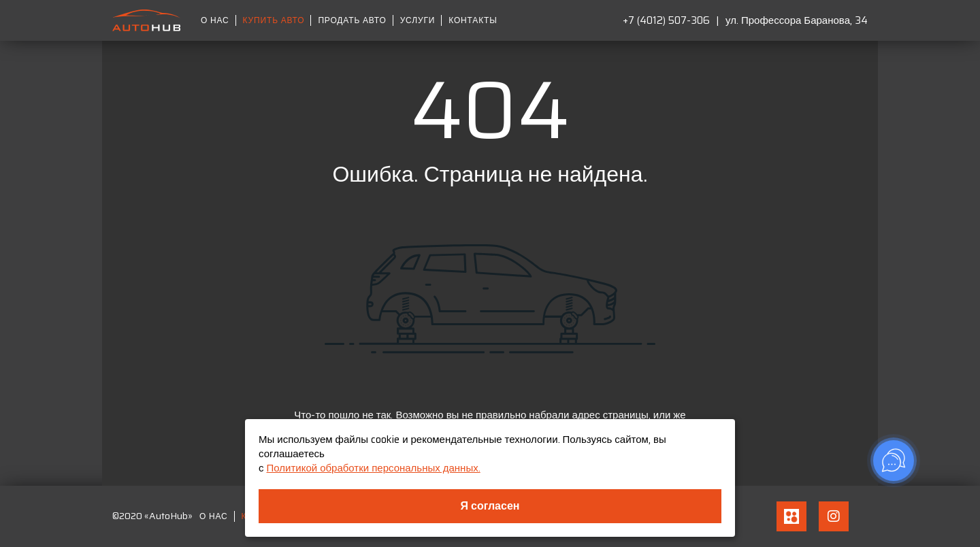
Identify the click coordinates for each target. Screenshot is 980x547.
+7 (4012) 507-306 (666, 20)
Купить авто (274, 20)
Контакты (473, 20)
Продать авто (352, 20)
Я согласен (490, 506)
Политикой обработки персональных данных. (374, 468)
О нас (215, 20)
